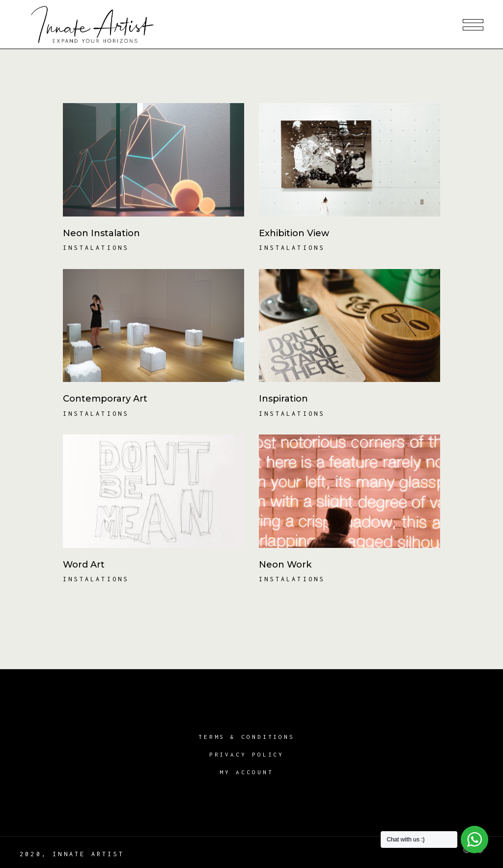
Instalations (96, 248)
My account (246, 772)
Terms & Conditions (247, 737)
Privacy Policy (247, 754)
